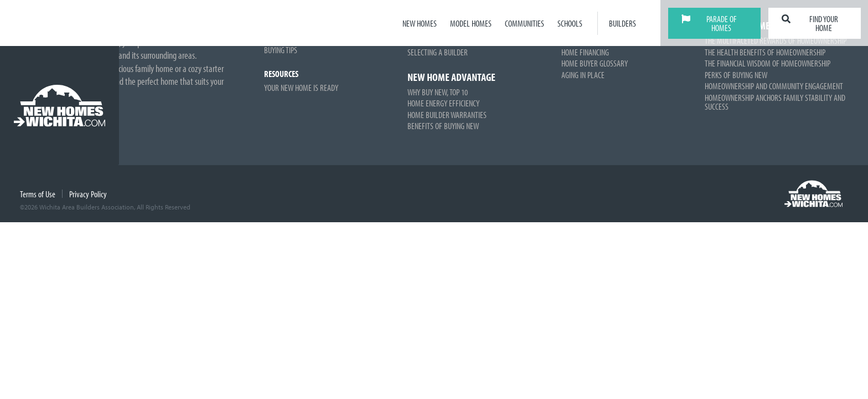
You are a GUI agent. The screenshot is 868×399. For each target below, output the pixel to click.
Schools (570, 23)
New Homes (420, 23)
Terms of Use (38, 194)
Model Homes (471, 23)
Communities (525, 23)
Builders (622, 23)
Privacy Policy (88, 194)
